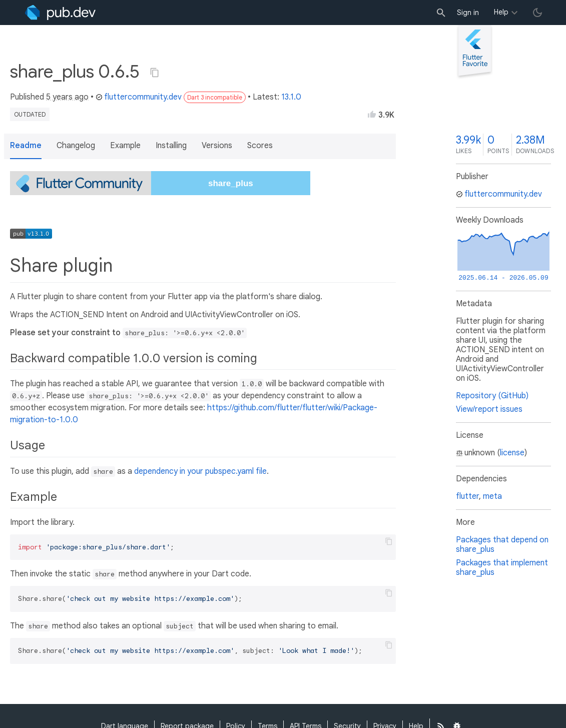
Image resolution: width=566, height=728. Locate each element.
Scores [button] (260, 146)
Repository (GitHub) (492, 396)
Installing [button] (171, 146)
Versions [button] (217, 146)
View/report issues (489, 409)
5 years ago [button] (67, 97)
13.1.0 (291, 97)
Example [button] (125, 146)
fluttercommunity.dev (139, 97)
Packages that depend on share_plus (502, 545)
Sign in (468, 13)
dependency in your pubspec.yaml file (200, 471)
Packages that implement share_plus (502, 568)
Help (501, 12)
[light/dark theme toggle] (537, 13)
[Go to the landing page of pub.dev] (60, 13)
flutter (467, 496)
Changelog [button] (76, 146)
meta (492, 496)
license (512, 453)
